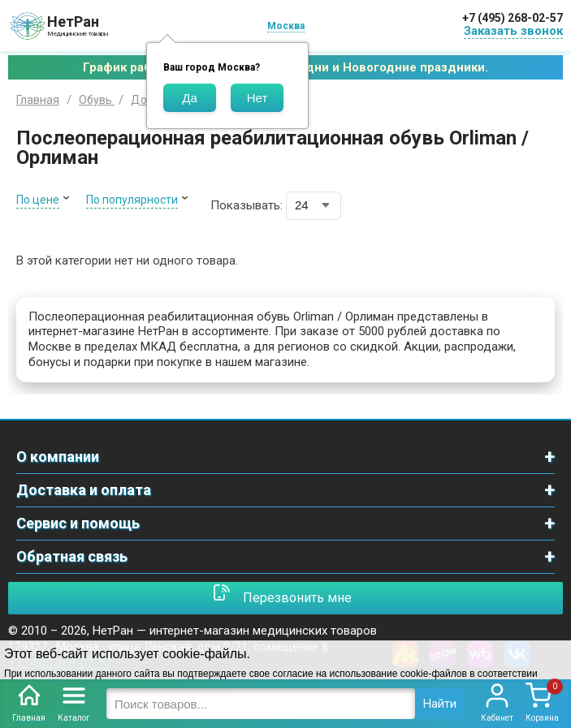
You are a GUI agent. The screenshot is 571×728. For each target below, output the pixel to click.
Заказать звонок (513, 31)
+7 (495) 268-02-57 (513, 18)
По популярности (132, 200)
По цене (38, 200)
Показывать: (247, 205)
